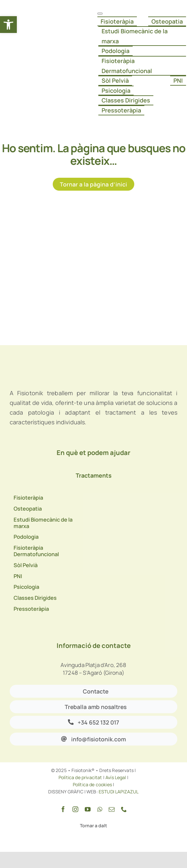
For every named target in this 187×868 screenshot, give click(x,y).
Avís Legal (116, 777)
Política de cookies (92, 784)
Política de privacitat (80, 777)
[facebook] (63, 809)
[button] (8, 25)
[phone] (124, 809)
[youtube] (88, 809)
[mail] (112, 809)
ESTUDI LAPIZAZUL (118, 792)
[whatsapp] (100, 809)
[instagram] (75, 809)
